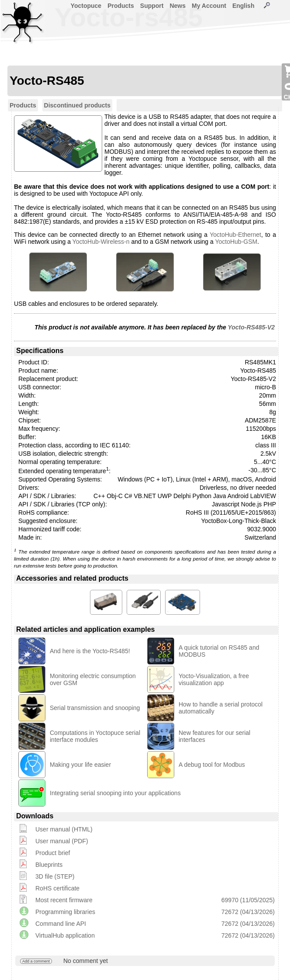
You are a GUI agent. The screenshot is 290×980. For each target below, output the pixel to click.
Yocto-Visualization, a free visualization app (214, 679)
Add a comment (36, 961)
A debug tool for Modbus (212, 765)
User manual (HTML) (64, 829)
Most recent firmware (64, 900)
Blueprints (49, 865)
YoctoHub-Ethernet (235, 235)
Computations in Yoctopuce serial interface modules (95, 736)
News (178, 6)
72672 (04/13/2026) (248, 912)
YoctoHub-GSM (236, 242)
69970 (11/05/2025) (248, 900)
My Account (209, 6)
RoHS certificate (57, 888)
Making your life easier (80, 765)
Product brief (53, 853)
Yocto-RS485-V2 (251, 327)
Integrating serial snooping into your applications (115, 793)
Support (152, 6)
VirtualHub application (65, 935)
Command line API (61, 924)
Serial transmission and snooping (95, 708)
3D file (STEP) (55, 876)
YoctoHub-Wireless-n (101, 242)
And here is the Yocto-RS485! (90, 651)
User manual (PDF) (62, 841)
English (243, 6)
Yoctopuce (86, 6)
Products (121, 6)
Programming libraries (65, 912)
